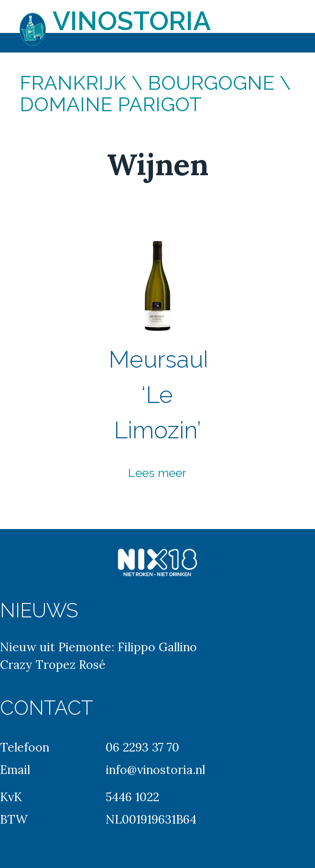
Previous (60, 366)
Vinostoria (132, 21)
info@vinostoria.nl (155, 770)
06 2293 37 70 (142, 747)
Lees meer (157, 473)
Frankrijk (73, 83)
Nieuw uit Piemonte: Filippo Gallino (98, 647)
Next (255, 366)
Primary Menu (296, 14)
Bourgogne (211, 83)
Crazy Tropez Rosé (53, 665)
